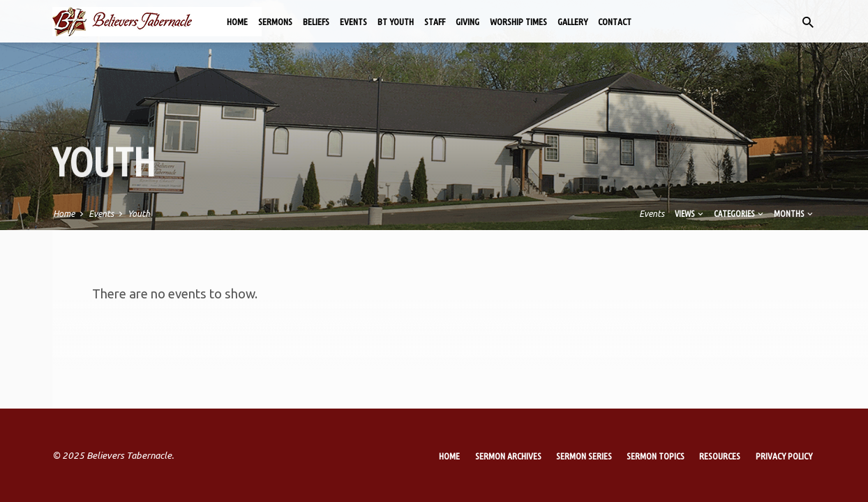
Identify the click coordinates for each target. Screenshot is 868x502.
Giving (467, 22)
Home (237, 22)
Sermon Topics (656, 456)
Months (794, 213)
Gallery (573, 22)
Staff (435, 22)
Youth (139, 213)
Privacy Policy (784, 456)
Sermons (275, 22)
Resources (720, 456)
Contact (615, 22)
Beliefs (316, 22)
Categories (740, 213)
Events (353, 22)
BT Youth (396, 22)
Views (690, 213)
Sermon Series (584, 456)
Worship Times (518, 22)
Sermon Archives (508, 456)
